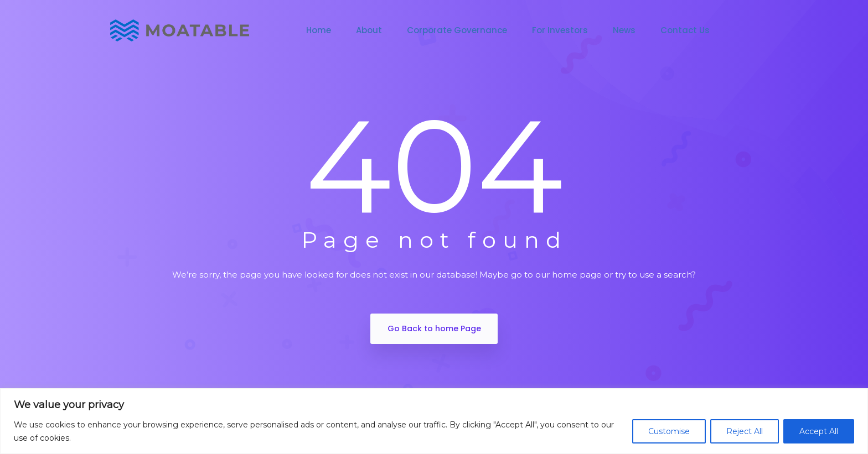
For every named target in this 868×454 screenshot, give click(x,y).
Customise (669, 431)
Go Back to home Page (434, 328)
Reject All (745, 431)
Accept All (819, 431)
